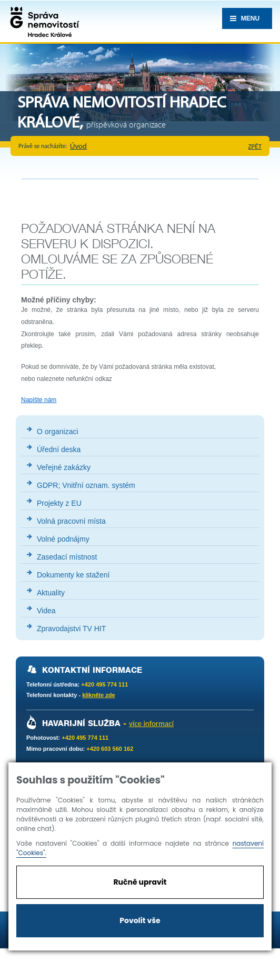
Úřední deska (59, 449)
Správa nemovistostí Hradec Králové (42, 21)
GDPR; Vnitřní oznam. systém (86, 485)
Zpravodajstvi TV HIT (71, 629)
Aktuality (51, 593)
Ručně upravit (140, 882)
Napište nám (39, 400)
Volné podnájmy (63, 539)
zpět (255, 146)
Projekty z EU (59, 503)
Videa (46, 611)
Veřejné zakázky (64, 467)
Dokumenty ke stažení (73, 575)
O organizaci (58, 432)
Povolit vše (140, 920)
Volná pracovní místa (71, 521)
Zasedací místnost (67, 557)
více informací (151, 723)
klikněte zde (98, 695)
